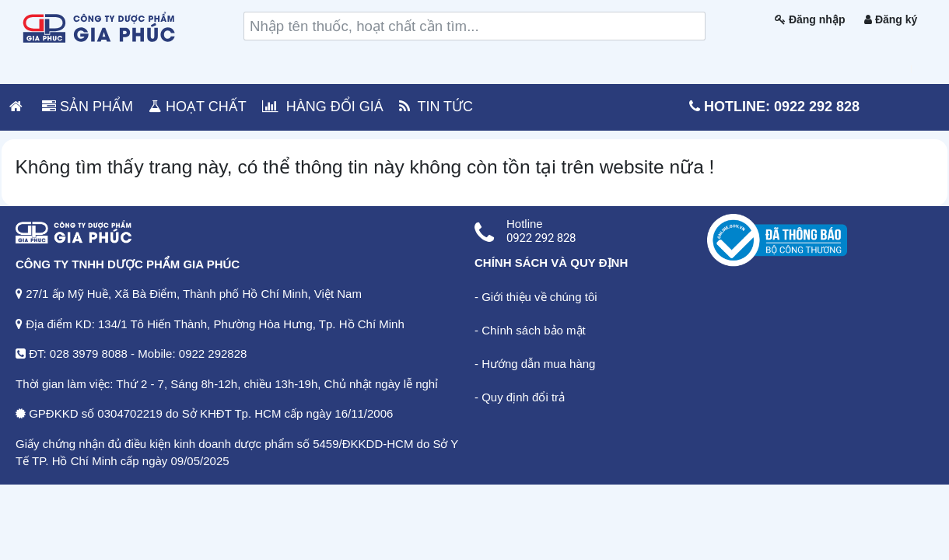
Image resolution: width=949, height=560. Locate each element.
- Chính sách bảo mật (530, 330)
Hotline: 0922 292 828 (774, 107)
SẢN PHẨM (88, 107)
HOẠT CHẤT (198, 107)
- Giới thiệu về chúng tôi (536, 297)
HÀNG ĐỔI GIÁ (323, 107)
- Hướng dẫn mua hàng (535, 364)
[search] (474, 26)
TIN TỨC (436, 107)
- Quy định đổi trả (520, 397)
